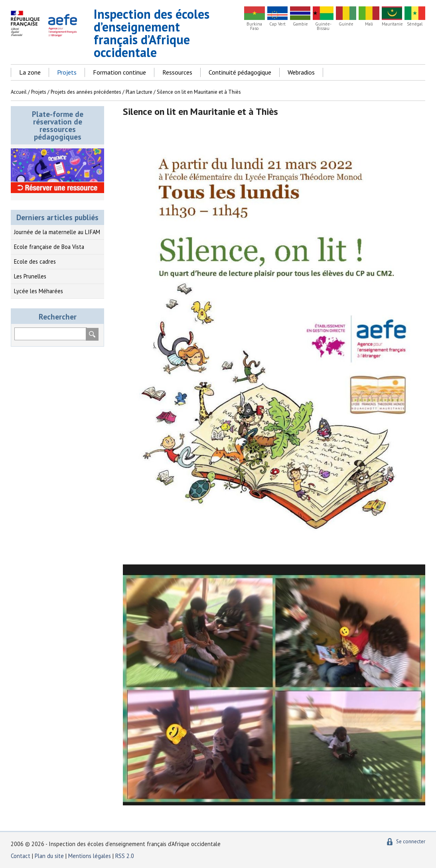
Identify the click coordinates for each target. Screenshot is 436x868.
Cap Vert (277, 24)
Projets (67, 72)
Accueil (19, 92)
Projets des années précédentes (86, 92)
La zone (30, 72)
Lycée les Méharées (38, 291)
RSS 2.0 (125, 856)
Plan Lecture (139, 92)
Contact (21, 856)
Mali (369, 24)
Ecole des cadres (35, 261)
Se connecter (411, 841)
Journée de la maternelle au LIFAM (57, 232)
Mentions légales (90, 856)
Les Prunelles (30, 276)
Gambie (300, 24)
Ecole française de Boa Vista (49, 247)
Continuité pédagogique (240, 72)
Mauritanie (392, 24)
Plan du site (50, 856)
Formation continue (119, 72)
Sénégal (415, 24)
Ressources (177, 72)
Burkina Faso (254, 26)
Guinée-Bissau (323, 26)
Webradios (301, 72)
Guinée (346, 24)
